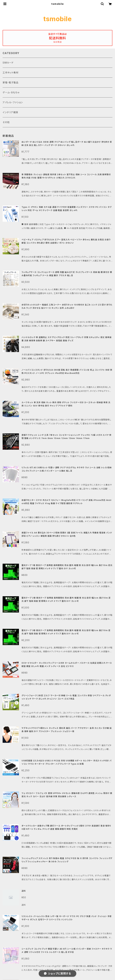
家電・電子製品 (11, 82)
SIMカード (8, 63)
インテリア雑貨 (10, 112)
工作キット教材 (11, 73)
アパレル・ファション (13, 102)
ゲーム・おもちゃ (11, 92)
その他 (6, 122)
